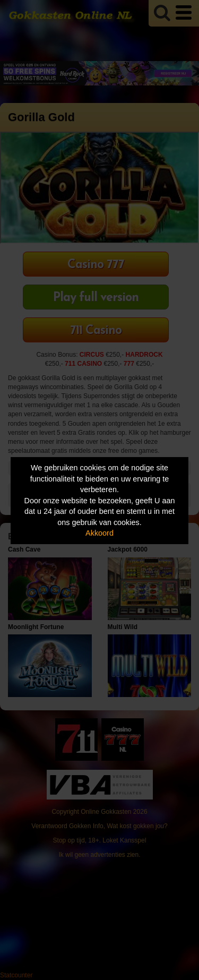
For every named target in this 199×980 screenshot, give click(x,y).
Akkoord (99, 533)
